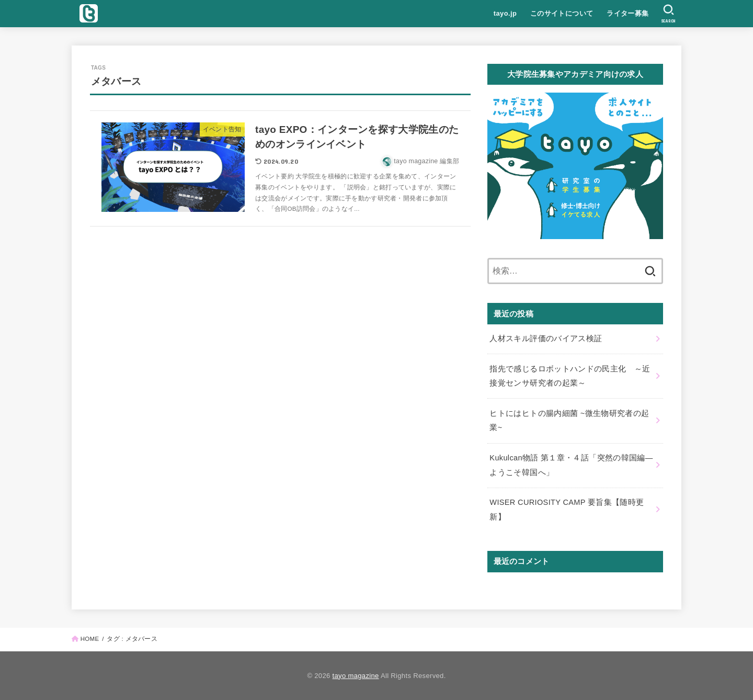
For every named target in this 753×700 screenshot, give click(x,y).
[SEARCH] (669, 14)
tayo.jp (505, 13)
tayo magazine (356, 676)
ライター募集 (627, 13)
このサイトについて (562, 13)
